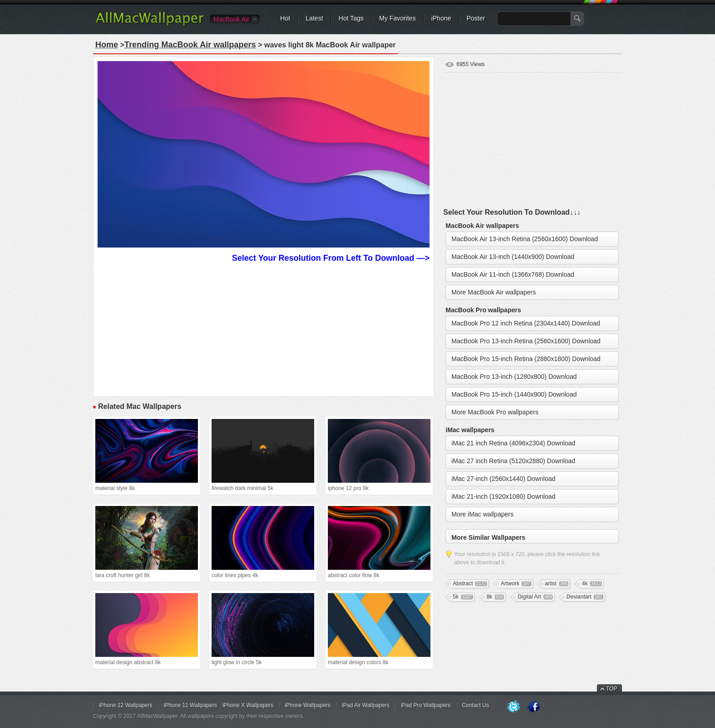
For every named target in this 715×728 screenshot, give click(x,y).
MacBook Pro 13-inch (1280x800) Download (514, 377)
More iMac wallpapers (482, 514)
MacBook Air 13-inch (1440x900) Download (513, 257)
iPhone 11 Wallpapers (190, 705)
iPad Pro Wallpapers (426, 705)
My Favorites (398, 18)
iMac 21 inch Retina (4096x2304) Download (513, 443)
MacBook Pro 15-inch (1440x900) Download (514, 394)
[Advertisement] (264, 328)
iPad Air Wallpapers (366, 705)
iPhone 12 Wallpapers (126, 705)
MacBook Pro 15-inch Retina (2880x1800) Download (526, 359)
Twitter (513, 707)
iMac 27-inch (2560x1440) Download (503, 479)
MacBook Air (231, 19)
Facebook (534, 707)
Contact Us (475, 705)
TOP (611, 689)
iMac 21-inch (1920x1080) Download (503, 496)
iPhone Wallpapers (308, 705)
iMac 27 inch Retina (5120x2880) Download (513, 461)
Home (107, 45)
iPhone (441, 18)
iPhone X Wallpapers (248, 705)
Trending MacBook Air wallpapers (190, 45)
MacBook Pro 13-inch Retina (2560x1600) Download (526, 341)
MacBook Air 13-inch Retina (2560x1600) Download (525, 239)
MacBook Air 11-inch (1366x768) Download (513, 274)
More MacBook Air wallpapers (494, 292)
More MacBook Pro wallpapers (495, 412)
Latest (314, 18)
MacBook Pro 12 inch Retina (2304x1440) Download (526, 323)
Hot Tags (351, 18)
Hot (285, 18)
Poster (476, 18)
